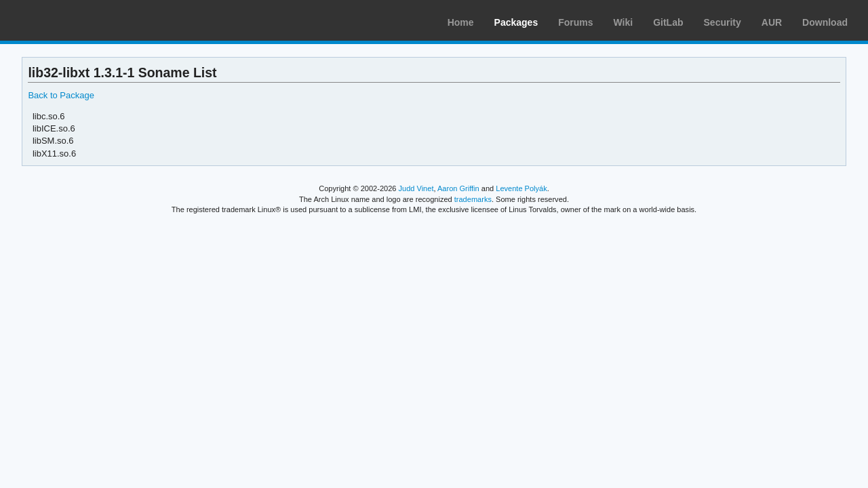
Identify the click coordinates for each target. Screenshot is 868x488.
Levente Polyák (521, 188)
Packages (516, 22)
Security (723, 22)
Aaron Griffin (458, 188)
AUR (772, 22)
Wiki (624, 22)
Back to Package (61, 95)
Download (825, 22)
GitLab (668, 22)
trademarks (473, 199)
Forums (575, 22)
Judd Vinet (416, 188)
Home (461, 22)
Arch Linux (75, 20)
